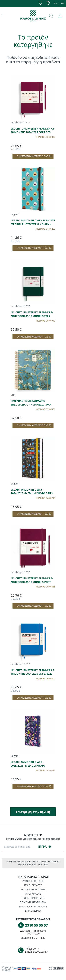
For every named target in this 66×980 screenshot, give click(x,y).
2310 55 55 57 (37, 925)
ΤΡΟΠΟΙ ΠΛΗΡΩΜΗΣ (33, 898)
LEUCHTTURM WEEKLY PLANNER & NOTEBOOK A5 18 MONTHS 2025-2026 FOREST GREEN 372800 (32, 316)
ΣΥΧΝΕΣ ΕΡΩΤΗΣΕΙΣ (33, 881)
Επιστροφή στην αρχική (33, 812)
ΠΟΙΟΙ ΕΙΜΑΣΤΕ (33, 885)
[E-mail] (20, 847)
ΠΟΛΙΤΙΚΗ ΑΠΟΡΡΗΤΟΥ (33, 902)
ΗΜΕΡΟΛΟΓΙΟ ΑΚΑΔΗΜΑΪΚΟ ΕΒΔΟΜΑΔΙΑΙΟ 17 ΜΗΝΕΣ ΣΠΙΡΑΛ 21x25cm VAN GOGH (31, 404)
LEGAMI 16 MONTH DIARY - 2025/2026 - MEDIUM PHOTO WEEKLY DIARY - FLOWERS (28, 766)
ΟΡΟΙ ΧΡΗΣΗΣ (33, 894)
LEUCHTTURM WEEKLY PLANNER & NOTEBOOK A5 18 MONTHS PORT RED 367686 (32, 582)
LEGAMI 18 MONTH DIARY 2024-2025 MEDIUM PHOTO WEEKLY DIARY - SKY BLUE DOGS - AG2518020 (33, 224)
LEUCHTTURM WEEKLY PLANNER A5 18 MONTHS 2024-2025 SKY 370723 (32, 672)
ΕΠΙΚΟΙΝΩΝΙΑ (33, 911)
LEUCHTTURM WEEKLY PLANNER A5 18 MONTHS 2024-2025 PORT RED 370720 (32, 132)
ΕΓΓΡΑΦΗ (45, 847)
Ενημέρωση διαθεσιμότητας (34, 156)
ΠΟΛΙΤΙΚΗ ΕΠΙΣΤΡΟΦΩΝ (33, 906)
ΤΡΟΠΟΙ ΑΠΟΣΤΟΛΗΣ (33, 889)
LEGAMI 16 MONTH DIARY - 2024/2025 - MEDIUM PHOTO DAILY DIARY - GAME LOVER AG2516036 (32, 493)
